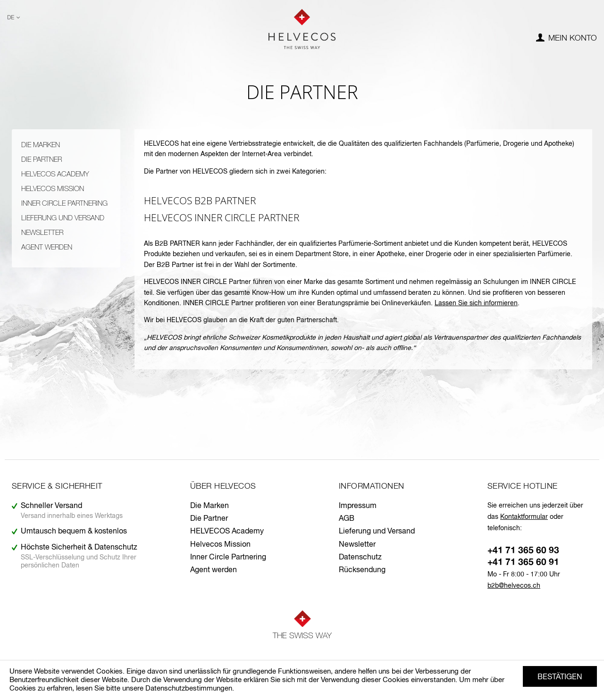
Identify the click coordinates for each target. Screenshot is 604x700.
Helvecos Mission (53, 189)
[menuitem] (566, 39)
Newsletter (42, 233)
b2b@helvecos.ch (514, 586)
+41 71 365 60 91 (523, 562)
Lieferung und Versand (63, 218)
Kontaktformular (524, 517)
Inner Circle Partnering (64, 204)
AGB (347, 519)
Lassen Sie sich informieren (476, 303)
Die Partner (42, 160)
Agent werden (47, 247)
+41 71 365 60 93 (523, 551)
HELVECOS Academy (55, 174)
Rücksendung (362, 570)
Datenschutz (360, 558)
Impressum (358, 506)
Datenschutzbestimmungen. (190, 688)
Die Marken (41, 145)
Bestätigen (560, 677)
